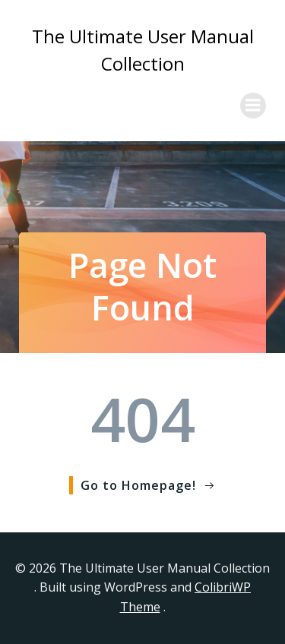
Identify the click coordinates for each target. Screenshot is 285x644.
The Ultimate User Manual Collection (143, 50)
